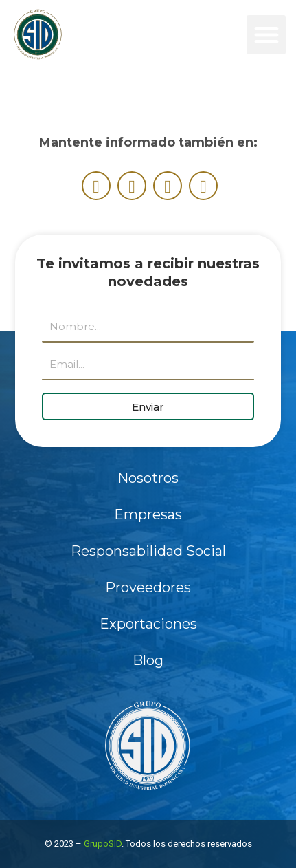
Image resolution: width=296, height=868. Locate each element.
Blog (148, 660)
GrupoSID (103, 844)
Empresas (148, 514)
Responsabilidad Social (148, 551)
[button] (266, 35)
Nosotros (148, 478)
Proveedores (148, 587)
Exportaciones (148, 624)
